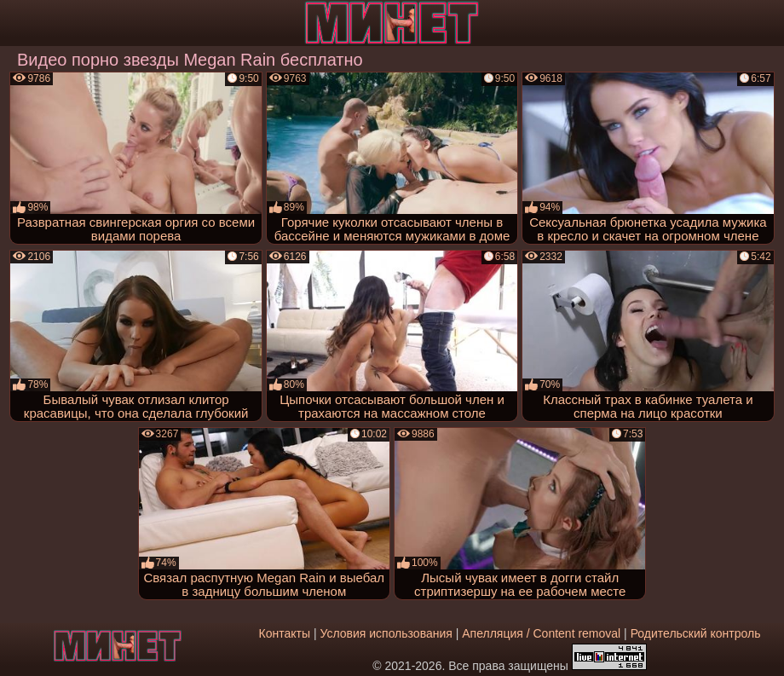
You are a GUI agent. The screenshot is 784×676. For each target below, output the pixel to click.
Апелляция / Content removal (541, 633)
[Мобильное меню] (15, 23)
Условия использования (386, 633)
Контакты (285, 633)
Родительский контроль (696, 633)
